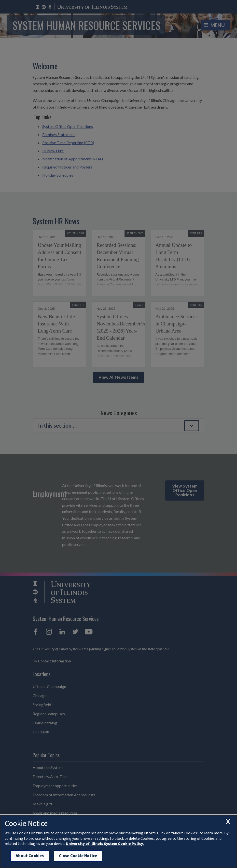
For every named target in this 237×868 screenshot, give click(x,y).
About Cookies (30, 856)
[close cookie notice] (228, 822)
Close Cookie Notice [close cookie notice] (78, 856)
